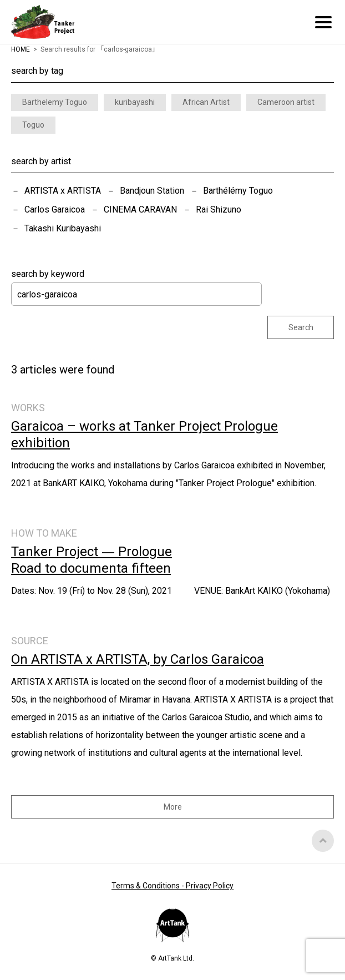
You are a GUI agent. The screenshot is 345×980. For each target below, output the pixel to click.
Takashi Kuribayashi (63, 228)
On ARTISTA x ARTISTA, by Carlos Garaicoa (138, 659)
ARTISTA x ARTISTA (63, 191)
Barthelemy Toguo (55, 102)
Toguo (33, 125)
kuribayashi (135, 102)
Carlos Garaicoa (55, 209)
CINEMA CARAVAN (140, 209)
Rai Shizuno (219, 209)
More (173, 807)
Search (301, 327)
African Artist (206, 102)
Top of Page (323, 841)
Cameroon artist (286, 102)
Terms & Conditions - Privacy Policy (172, 886)
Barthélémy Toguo (238, 191)
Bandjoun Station (152, 191)
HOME (21, 49)
